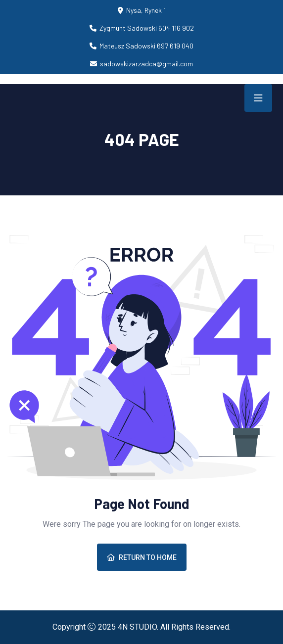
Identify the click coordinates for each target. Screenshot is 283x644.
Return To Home (142, 557)
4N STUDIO (137, 627)
